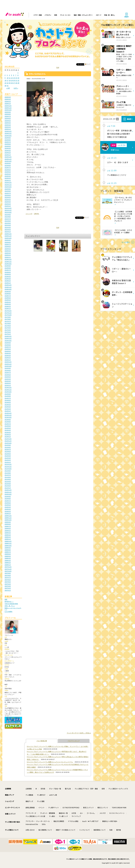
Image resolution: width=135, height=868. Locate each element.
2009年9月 (8, 522)
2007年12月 (8, 567)
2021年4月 (8, 225)
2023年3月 (8, 176)
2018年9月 (8, 291)
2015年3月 (8, 381)
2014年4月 (8, 405)
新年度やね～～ (9, 602)
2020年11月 (8, 236)
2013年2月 (8, 435)
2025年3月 (8, 125)
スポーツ (98, 15)
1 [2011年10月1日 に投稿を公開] (18, 73)
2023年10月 (8, 161)
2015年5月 (8, 377)
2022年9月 (8, 189)
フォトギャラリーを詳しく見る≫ (79, 733)
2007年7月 (8, 578)
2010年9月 (8, 496)
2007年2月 (8, 588)
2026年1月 (8, 104)
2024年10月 (8, 136)
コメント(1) (29, 214)
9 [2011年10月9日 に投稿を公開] (5, 78)
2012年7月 (8, 449)
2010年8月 (8, 499)
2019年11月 (8, 262)
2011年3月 (8, 484)
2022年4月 (8, 200)
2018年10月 (8, 289)
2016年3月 (8, 356)
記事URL (36, 214)
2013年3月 (8, 432)
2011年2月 (8, 486)
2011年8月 (8, 473)
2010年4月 (8, 507)
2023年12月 (8, 157)
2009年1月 (8, 539)
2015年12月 (8, 362)
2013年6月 (8, 426)
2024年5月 (8, 146)
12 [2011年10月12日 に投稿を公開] (12, 78)
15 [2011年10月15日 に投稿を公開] (18, 78)
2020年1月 (8, 257)
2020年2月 (8, 255)
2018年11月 (8, 287)
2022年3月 (8, 202)
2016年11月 (8, 338)
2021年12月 (8, 208)
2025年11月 (8, 108)
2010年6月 (8, 503)
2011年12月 (8, 464)
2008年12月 (8, 541)
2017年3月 (8, 330)
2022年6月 (8, 195)
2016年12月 (8, 336)
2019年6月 (8, 272)
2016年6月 (8, 349)
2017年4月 (8, 328)
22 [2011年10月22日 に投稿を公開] (18, 80)
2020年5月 (8, 249)
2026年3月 (8, 99)
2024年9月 (8, 138)
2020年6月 (8, 247)
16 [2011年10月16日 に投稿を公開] (5, 80)
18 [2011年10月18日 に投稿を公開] (10, 80)
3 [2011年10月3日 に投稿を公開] (7, 75)
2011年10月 (8, 469)
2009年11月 (8, 518)
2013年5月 (8, 428)
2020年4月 (8, 251)
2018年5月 (8, 300)
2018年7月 (8, 296)
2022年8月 (8, 191)
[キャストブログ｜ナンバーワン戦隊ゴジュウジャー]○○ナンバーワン (50, 762)
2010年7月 (8, 501)
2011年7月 (8, 475)
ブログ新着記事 (42, 741)
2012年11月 (8, 441)
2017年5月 (8, 326)
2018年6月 (8, 298)
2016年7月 (8, 347)
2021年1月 (8, 232)
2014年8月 (8, 396)
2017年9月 (8, 317)
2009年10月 (8, 520)
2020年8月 (8, 242)
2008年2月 (8, 563)
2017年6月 (8, 323)
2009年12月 (8, 516)
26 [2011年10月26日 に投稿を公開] (12, 83)
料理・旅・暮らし (110, 15)
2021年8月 (8, 217)
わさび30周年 (9, 612)
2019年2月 (8, 281)
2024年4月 (8, 148)
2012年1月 (8, 462)
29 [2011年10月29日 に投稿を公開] (18, 83)
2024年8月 (8, 140)
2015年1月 (8, 385)
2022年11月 (8, 185)
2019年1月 (8, 283)
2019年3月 (8, 279)
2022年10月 (8, 187)
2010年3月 (8, 509)
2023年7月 (8, 168)
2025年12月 (8, 106)
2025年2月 (8, 127)
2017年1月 (8, 334)
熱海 (6, 599)
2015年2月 (8, 383)
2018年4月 (8, 302)
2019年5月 (8, 274)
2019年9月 (8, 266)
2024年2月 (8, 153)
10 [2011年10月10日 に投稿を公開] (8, 78)
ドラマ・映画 (38, 15)
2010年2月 (8, 511)
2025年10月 (8, 110)
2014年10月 (8, 392)
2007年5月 (8, 582)
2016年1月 (8, 360)
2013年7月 (8, 424)
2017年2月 (8, 332)
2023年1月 (8, 180)
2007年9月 (8, 573)
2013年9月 (8, 420)
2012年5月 (8, 454)
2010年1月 (8, 514)
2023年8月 (8, 165)
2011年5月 (8, 479)
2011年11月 (8, 467)
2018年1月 (8, 309)
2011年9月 (8, 471)
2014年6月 (8, 400)
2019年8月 (8, 268)
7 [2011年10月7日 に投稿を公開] (16, 75)
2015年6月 (8, 375)
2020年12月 (8, 234)
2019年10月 (8, 264)
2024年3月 (8, 151)
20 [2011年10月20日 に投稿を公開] (14, 80)
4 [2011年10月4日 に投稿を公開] (9, 75)
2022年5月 (8, 197)
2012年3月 (8, 458)
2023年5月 (8, 172)
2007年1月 (8, 590)
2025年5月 (8, 121)
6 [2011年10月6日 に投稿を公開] (14, 75)
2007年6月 (8, 580)
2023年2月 (8, 178)
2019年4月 (8, 277)
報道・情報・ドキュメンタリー (83, 15)
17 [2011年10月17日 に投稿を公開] (8, 80)
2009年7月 (8, 526)
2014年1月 (8, 411)
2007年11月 (8, 569)
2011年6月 (8, 477)
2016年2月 (8, 358)
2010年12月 (8, 490)
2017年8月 (8, 319)
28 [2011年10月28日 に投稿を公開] (16, 83)
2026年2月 (8, 101)
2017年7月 (8, 321)
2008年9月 (8, 548)
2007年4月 (8, 584)
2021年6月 (8, 221)
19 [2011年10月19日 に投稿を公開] (12, 80)
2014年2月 (8, 409)
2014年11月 (8, 390)
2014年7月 (8, 398)
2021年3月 (8, 227)
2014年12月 (8, 388)
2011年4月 (8, 482)
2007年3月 (8, 586)
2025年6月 (8, 118)
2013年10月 (8, 417)
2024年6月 (8, 144)
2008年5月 (8, 556)
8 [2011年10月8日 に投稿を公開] (18, 75)
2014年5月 (8, 402)
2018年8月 (8, 294)
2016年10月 (8, 341)
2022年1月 (8, 206)
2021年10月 (8, 212)
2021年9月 (8, 215)
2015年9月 (8, 368)
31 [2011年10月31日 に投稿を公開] (8, 86)
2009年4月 (8, 533)
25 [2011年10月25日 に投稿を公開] (10, 83)
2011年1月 (8, 488)
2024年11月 (8, 133)
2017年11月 (8, 313)
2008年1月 (8, 565)
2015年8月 (8, 370)
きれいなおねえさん (37, 74)
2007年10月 (8, 571)
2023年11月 (8, 159)
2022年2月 (8, 204)
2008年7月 (8, 552)
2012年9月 (8, 445)
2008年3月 (8, 561)
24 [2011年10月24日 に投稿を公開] (8, 83)
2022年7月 (8, 193)
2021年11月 (8, 210)
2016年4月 (8, 353)
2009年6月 (8, 528)
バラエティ (48, 15)
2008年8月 (8, 550)
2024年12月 (8, 131)
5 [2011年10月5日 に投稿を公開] (12, 75)
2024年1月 (8, 155)
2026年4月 (8, 97)
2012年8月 (8, 447)
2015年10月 (8, 366)
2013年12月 (8, 413)
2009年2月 (8, 537)
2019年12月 (8, 259)
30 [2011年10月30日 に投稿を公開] (5, 86)
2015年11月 (8, 364)
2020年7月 (8, 244)
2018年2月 (8, 306)
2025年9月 (8, 112)
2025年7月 (8, 116)
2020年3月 (8, 253)
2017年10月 (8, 315)
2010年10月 (8, 494)
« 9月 (8, 88)
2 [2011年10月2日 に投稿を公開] (5, 75)
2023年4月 (8, 174)
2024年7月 (8, 142)
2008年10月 (8, 546)
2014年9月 (8, 394)
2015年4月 (8, 379)
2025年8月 (8, 114)
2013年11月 (8, 415)
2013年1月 (8, 437)
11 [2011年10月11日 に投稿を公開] (10, 78)
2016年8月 (8, 345)
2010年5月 (8, 505)
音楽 (56, 15)
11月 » (16, 88)
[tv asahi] (15, 15)
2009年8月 (8, 524)
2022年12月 (8, 183)
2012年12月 (8, 439)
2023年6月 (8, 170)
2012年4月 (8, 456)
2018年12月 (8, 285)
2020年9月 (8, 240)
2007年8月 (8, 575)
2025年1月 (8, 129)
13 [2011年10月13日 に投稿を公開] (14, 78)
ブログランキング (74, 741)
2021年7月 (8, 219)
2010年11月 (8, 492)
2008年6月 (8, 554)
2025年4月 (8, 123)
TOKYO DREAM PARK (11, 604)
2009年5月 (8, 531)
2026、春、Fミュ (10, 606)
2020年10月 (8, 238)
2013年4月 (8, 430)
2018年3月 (8, 304)
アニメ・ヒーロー (65, 15)
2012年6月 (8, 452)
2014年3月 (8, 407)
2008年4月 (8, 558)
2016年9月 (8, 343)
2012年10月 (8, 443)
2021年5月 (8, 223)
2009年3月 (8, 535)
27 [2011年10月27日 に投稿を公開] (14, 83)
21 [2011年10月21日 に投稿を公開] (16, 80)
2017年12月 (8, 311)
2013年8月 (8, 422)
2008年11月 (8, 543)
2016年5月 (8, 351)
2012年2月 (8, 460)
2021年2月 (8, 230)
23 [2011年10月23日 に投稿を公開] (5, 83)
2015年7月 (8, 373)
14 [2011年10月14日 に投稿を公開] (16, 78)
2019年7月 (8, 270)
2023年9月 (8, 163)
